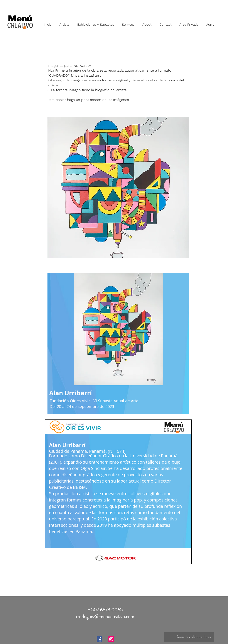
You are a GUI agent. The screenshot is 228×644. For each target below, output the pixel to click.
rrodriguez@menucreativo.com (105, 616)
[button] (64, 23)
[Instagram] (111, 639)
